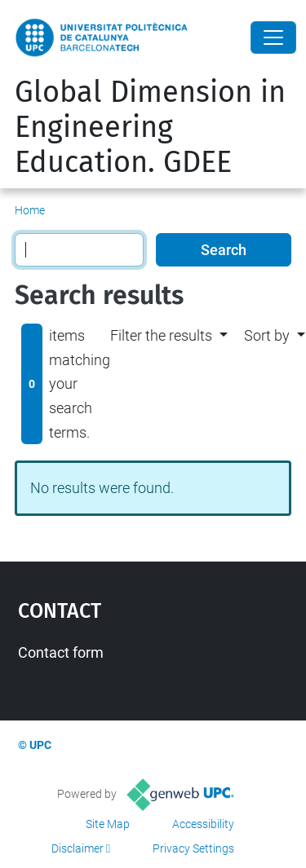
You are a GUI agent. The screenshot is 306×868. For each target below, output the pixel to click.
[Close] (273, 37)
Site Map (108, 824)
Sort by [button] (267, 335)
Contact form (61, 652)
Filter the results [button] (161, 335)
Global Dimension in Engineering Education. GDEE (150, 127)
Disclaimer (78, 848)
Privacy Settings (193, 848)
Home (30, 210)
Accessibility (203, 824)
